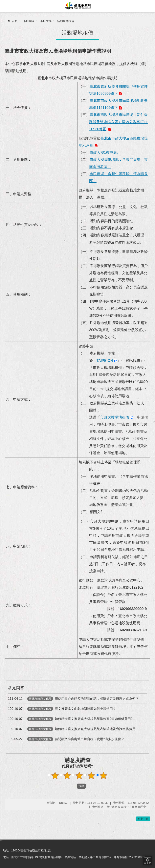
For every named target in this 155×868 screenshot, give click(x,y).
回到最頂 (147, 860)
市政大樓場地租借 (115, 417)
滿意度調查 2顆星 (67, 775)
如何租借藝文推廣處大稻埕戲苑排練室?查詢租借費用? (70, 719)
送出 (73, 786)
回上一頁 (143, 819)
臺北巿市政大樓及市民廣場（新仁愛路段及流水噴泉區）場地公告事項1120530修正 (118, 122)
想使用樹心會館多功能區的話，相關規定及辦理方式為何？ (73, 699)
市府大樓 (46, 21)
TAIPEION (105, 361)
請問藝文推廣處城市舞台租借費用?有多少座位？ (66, 739)
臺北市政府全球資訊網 (77, 6)
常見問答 (16, 688)
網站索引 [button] (6, 6)
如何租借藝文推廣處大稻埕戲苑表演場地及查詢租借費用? (73, 729)
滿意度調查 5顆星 (104, 775)
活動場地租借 (66, 21)
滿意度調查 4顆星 (91, 775)
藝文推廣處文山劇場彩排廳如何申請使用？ (62, 709)
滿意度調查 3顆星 (79, 775)
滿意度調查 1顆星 (55, 775)
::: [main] (7, 21)
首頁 (15, 21)
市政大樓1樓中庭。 (105, 153)
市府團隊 (29, 21)
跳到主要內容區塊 (2, 2)
